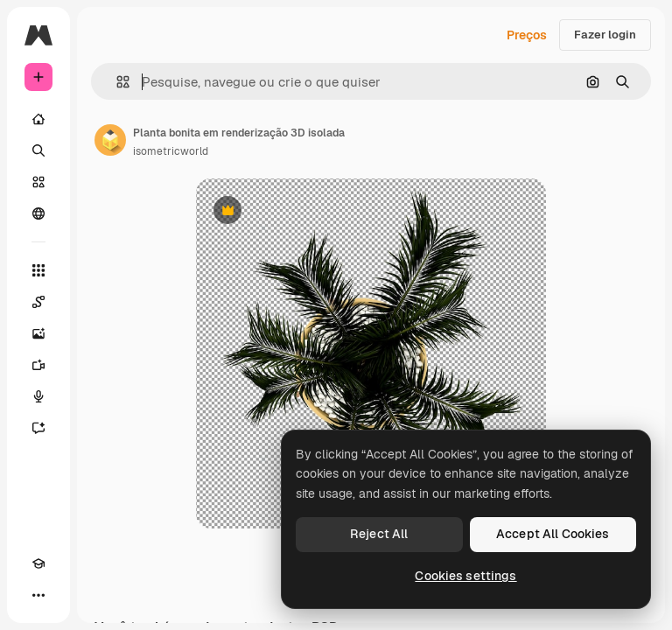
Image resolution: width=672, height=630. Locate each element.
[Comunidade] (38, 213)
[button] (116, 82)
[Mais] (38, 595)
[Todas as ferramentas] (38, 270)
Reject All (379, 534)
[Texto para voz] (38, 396)
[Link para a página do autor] (110, 140)
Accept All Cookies (553, 534)
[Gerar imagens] (38, 333)
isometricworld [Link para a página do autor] (171, 151)
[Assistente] (38, 428)
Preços (527, 35)
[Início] (38, 119)
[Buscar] (38, 150)
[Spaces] (38, 302)
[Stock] (38, 182)
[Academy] (38, 563)
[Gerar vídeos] (38, 365)
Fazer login (605, 35)
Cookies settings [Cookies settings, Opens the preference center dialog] (465, 576)
